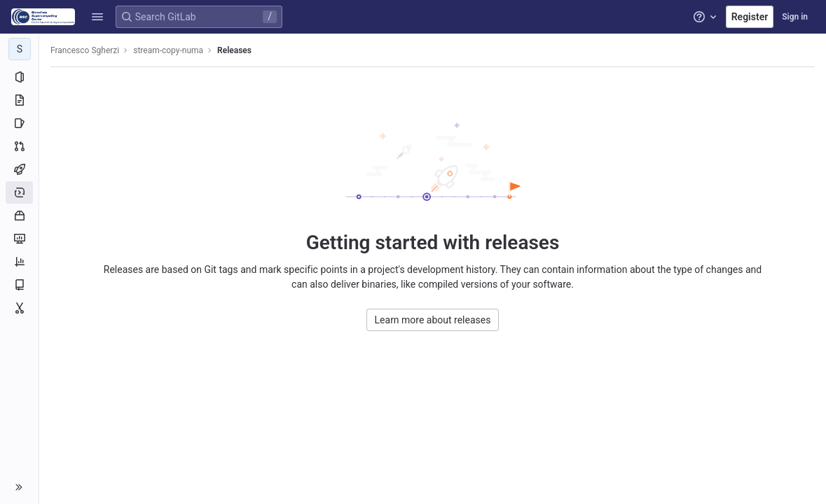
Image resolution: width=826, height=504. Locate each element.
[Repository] (19, 100)
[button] (97, 17)
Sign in (795, 17)
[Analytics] (19, 262)
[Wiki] (19, 285)
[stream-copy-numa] (20, 49)
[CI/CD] (19, 169)
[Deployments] (19, 192)
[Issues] (19, 123)
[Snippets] (19, 308)
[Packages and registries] (19, 216)
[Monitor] (19, 239)
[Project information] (19, 77)
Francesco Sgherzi (85, 50)
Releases (234, 50)
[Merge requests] (19, 146)
